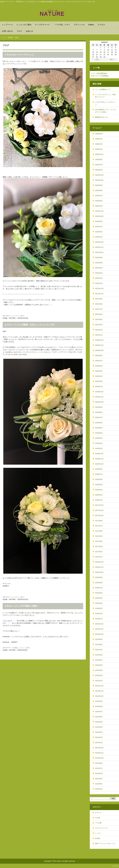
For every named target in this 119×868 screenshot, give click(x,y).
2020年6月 (99, 366)
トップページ (7, 25)
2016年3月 (99, 608)
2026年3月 (99, 139)
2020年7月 (99, 361)
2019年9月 (99, 407)
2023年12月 (99, 211)
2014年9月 (99, 701)
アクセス (101, 25)
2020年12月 (99, 340)
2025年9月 (99, 160)
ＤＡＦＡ (98, 813)
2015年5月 (99, 660)
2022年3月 (99, 273)
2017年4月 (99, 541)
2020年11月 (99, 345)
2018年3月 (99, 495)
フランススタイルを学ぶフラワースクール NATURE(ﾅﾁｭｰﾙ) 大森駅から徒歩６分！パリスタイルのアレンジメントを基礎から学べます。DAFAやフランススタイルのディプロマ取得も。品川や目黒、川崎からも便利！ (59, 13)
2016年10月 (99, 572)
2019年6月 (99, 423)
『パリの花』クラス (62, 25)
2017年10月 (99, 516)
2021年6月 (99, 314)
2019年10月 (99, 402)
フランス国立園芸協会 (99, 73)
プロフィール (79, 25)
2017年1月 (99, 557)
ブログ (19, 31)
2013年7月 (99, 768)
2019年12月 (99, 392)
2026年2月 (99, 144)
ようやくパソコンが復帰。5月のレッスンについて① (29, 325)
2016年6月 (99, 593)
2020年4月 (99, 376)
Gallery (91, 25)
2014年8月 (99, 706)
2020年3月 (99, 381)
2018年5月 (99, 485)
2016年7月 (99, 588)
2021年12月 (99, 289)
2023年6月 (99, 232)
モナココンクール (101, 828)
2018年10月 (99, 464)
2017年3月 (99, 547)
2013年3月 (99, 789)
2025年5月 (99, 170)
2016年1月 (99, 619)
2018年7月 (99, 474)
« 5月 (97, 60)
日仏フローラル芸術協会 (100, 76)
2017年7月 (99, 526)
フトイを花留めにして (103, 89)
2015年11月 (99, 629)
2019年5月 (99, 428)
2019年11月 (99, 397)
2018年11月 (99, 459)
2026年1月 (99, 149)
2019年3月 (99, 438)
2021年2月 (99, 330)
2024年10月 (99, 180)
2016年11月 (99, 567)
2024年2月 (99, 206)
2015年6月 (99, 655)
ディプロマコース (42, 25)
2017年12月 (99, 505)
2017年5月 (99, 536)
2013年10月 (99, 758)
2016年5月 (99, 598)
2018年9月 (99, 469)
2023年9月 (99, 221)
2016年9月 (99, 577)
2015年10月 (99, 634)
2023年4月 (99, 237)
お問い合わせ (7, 31)
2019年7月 (99, 418)
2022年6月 (99, 263)
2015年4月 (99, 665)
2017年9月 (99, 521)
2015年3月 (99, 670)
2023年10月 (99, 216)
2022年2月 (99, 278)
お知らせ (29, 31)
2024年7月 (99, 196)
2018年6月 (99, 479)
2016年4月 (99, 603)
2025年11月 (99, 154)
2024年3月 (99, 201)
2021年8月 (99, 304)
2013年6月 (99, 774)
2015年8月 (99, 645)
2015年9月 (99, 639)
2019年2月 (99, 443)
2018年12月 (99, 454)
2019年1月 (99, 448)
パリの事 (98, 823)
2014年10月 (99, 696)
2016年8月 (99, 583)
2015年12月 (99, 624)
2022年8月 (99, 258)
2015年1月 (99, 681)
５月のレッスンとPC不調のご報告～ (22, 606)
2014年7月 (99, 712)
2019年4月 (99, 433)
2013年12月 (99, 748)
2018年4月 (99, 490)
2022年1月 (99, 283)
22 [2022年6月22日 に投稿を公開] (101, 55)
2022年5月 (99, 268)
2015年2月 (99, 676)
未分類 (97, 838)
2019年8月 (99, 412)
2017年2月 (99, 552)
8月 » (112, 60)
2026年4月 (99, 134)
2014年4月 (99, 727)
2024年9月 (99, 185)
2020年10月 (99, 350)
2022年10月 (99, 252)
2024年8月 (99, 191)
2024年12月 (99, 175)
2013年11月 (99, 753)
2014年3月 (99, 732)
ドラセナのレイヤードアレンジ (19, 55)
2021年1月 (99, 335)
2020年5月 (99, 371)
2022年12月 (99, 242)
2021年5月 (99, 319)
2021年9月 (99, 299)
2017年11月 (99, 510)
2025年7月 (99, 165)
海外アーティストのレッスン (105, 844)
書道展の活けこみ (101, 117)
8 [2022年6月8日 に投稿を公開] (101, 50)
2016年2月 (99, 614)
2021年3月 (99, 325)
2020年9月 (99, 356)
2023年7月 (99, 227)
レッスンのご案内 (24, 25)
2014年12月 (99, 686)
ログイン (116, 866)
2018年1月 (99, 500)
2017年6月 (99, 531)
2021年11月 (99, 294)
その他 (15, 648)
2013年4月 (99, 784)
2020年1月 (99, 387)
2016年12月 (99, 562)
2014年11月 (99, 691)
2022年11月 (99, 247)
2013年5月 (99, 779)
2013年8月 (99, 763)
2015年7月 (99, 650)
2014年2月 (99, 737)
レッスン (15, 316)
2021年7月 (99, 309)
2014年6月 (99, 717)
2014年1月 (99, 743)
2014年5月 (99, 722)
